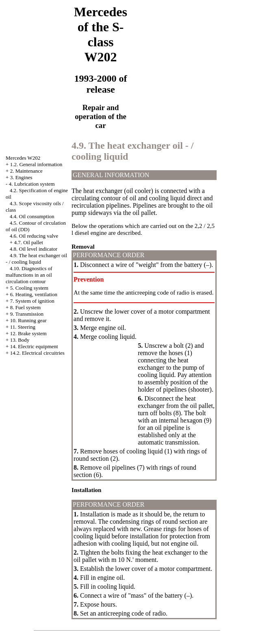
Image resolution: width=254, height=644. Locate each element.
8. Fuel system (25, 307)
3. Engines (21, 177)
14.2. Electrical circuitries (37, 353)
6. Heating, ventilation (34, 294)
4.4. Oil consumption (32, 216)
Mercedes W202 (23, 158)
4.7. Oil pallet (28, 242)
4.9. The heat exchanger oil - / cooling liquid (36, 259)
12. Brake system (28, 333)
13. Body (20, 340)
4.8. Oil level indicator (34, 249)
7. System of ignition (32, 301)
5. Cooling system (29, 288)
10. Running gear (28, 320)
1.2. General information (36, 164)
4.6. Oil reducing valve (34, 236)
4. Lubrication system (32, 184)
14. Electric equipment (34, 346)
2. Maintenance (26, 171)
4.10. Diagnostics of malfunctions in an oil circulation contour (29, 275)
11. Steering (23, 327)
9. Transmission (27, 314)
